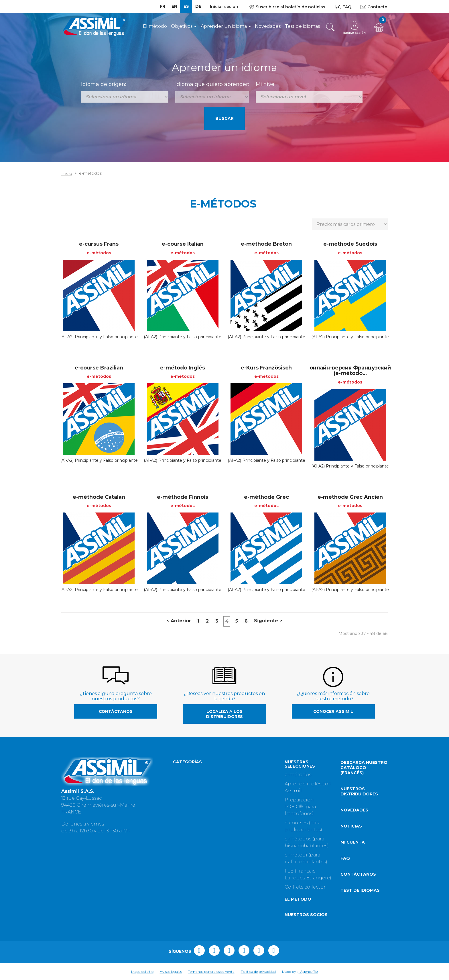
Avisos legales (171, 972)
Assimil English (191, 804)
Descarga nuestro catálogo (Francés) (364, 768)
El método (155, 26)
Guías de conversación (254, 804)
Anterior (179, 621)
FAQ (345, 858)
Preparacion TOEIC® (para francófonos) (300, 807)
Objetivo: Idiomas (194, 779)
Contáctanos (116, 711)
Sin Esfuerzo (187, 770)
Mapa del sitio (142, 972)
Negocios (239, 795)
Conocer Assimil (333, 711)
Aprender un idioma (226, 26)
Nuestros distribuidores (359, 791)
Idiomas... (239, 814)
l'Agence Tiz (308, 972)
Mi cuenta (353, 842)
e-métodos (298, 775)
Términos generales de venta (211, 972)
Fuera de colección (250, 855)
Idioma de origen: (104, 84)
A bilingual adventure (253, 873)
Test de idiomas (302, 26)
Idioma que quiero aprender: (212, 84)
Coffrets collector (305, 887)
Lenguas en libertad (197, 814)
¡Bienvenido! (187, 823)
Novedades (268, 26)
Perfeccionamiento (251, 770)
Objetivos (184, 26)
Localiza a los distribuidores (224, 714)
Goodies (238, 864)
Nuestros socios (306, 915)
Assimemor (187, 855)
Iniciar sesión (224, 7)
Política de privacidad (258, 972)
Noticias (351, 826)
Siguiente (268, 621)
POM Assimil (188, 795)
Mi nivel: (266, 84)
